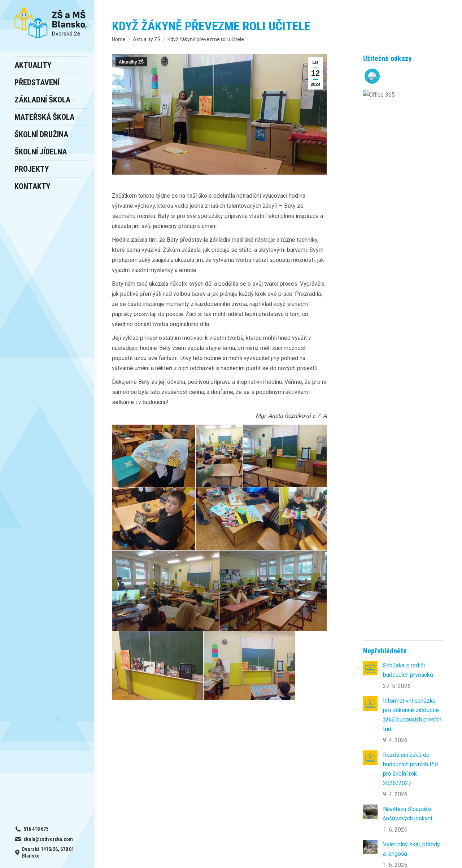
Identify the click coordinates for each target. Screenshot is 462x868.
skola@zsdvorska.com (374, 761)
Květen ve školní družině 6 (413, 340)
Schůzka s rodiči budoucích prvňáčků (408, 125)
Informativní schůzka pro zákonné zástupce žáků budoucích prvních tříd (412, 170)
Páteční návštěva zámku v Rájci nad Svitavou (413, 446)
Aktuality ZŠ (131, 62)
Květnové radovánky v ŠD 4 (408, 375)
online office (152, 761)
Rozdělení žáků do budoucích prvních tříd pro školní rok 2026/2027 (410, 224)
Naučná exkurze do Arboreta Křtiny (407, 410)
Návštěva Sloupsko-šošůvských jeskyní (408, 269)
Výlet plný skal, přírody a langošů (411, 304)
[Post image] (370, 123)
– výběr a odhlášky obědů (161, 752)
